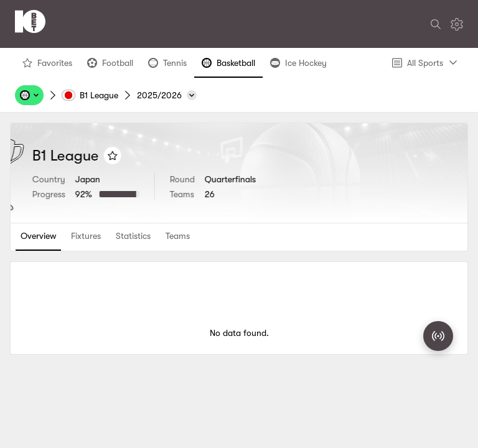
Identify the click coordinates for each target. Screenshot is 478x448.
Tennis (167, 66)
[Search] (436, 24)
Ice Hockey (298, 66)
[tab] (38, 237)
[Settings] (457, 24)
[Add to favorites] (178, 156)
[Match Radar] (438, 336)
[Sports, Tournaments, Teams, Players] (29, 95)
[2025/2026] (167, 95)
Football (110, 66)
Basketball (228, 66)
